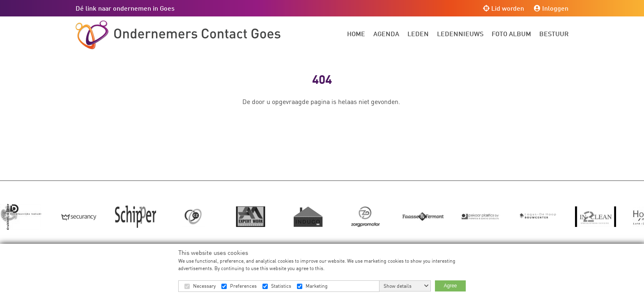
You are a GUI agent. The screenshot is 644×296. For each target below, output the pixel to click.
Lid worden (504, 8)
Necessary (204, 286)
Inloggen (551, 8)
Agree (450, 286)
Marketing (317, 286)
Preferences (243, 286)
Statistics (281, 286)
